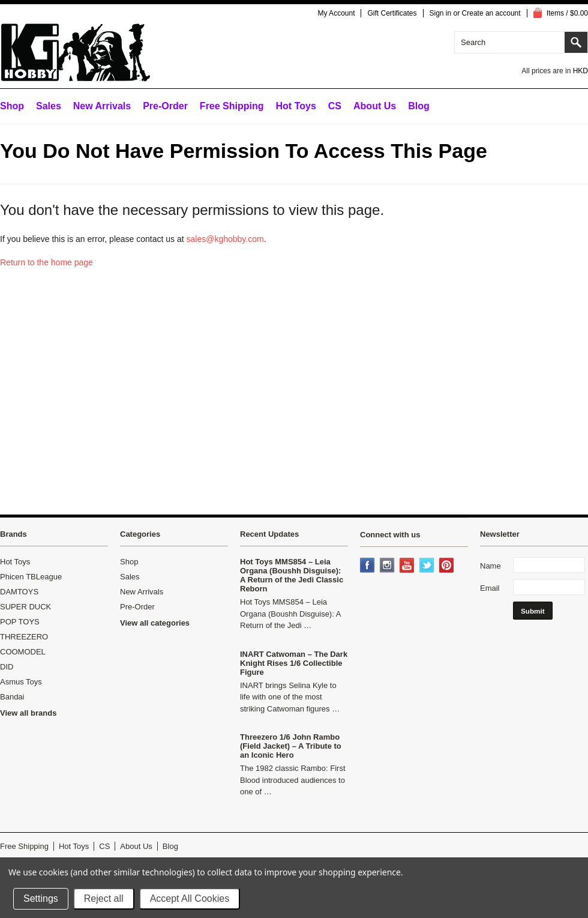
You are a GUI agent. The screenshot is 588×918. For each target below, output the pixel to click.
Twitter (428, 566)
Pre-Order (165, 106)
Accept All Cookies (190, 898)
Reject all (104, 898)
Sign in (441, 13)
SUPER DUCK (25, 607)
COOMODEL (23, 652)
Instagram (388, 566)
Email (490, 588)
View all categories (155, 623)
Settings (41, 898)
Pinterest (448, 566)
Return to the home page (46, 262)
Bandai (12, 697)
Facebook (368, 566)
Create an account (491, 13)
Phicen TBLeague (31, 577)
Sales (49, 106)
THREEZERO (24, 637)
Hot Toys (15, 562)
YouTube (408, 566)
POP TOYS (20, 622)
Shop (12, 106)
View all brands (28, 713)
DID (7, 667)
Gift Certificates (392, 13)
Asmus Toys (21, 682)
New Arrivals (102, 106)
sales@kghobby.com (225, 239)
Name (490, 566)
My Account (336, 13)
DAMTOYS (19, 592)
